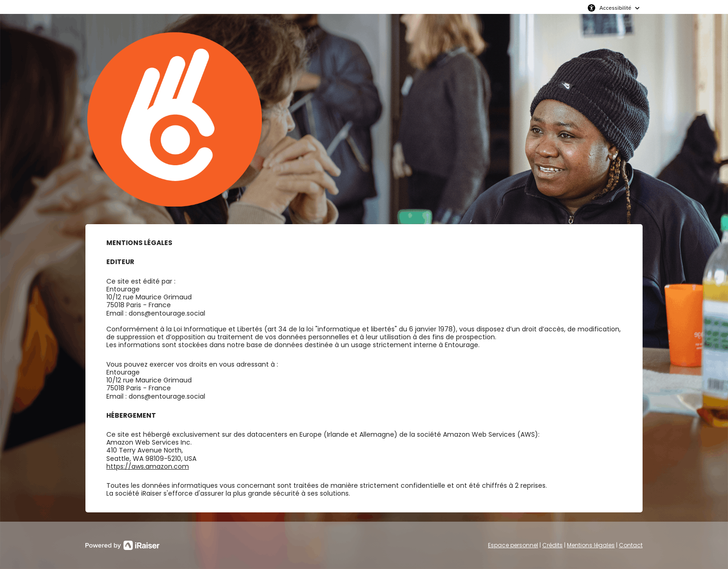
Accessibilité (615, 8)
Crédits (552, 545)
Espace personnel (513, 545)
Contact (631, 545)
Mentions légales (591, 545)
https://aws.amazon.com (148, 466)
